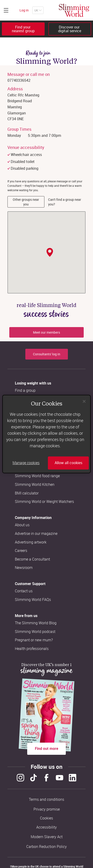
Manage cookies (26, 463)
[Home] (74, 10)
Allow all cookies (68, 463)
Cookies (46, 818)
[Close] (84, 401)
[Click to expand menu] (6, 10)
